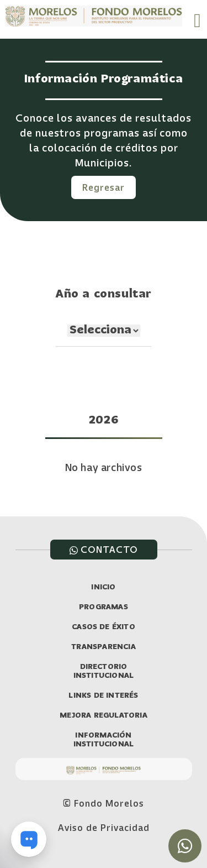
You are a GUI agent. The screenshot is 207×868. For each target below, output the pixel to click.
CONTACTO (104, 550)
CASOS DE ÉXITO (104, 627)
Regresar (104, 187)
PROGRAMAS (104, 607)
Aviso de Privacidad (104, 828)
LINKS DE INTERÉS (103, 696)
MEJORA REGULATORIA (104, 716)
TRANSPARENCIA (104, 647)
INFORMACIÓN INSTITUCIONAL (104, 740)
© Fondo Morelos (104, 803)
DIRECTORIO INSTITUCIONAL (104, 671)
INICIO (103, 587)
